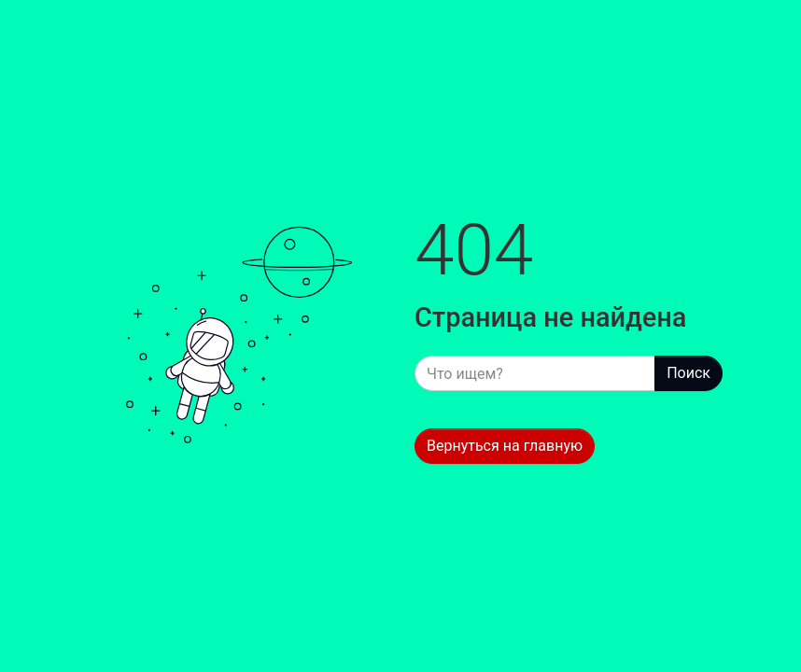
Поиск (689, 373)
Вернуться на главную (505, 446)
